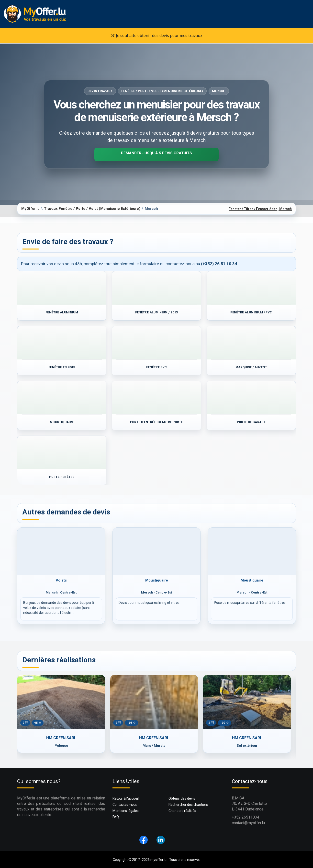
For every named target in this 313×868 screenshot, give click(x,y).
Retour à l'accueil (126, 798)
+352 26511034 (246, 817)
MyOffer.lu (30, 209)
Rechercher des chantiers (188, 805)
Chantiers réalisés (182, 811)
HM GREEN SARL (61, 738)
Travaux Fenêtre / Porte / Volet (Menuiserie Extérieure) (92, 209)
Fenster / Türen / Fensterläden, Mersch (260, 209)
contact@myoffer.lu (248, 823)
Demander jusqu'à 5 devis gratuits (156, 153)
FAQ (116, 817)
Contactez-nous (125, 805)
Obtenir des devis (182, 798)
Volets (61, 580)
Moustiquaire (157, 580)
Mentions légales (126, 811)
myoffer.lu (158, 860)
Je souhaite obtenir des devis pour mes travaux (157, 36)
